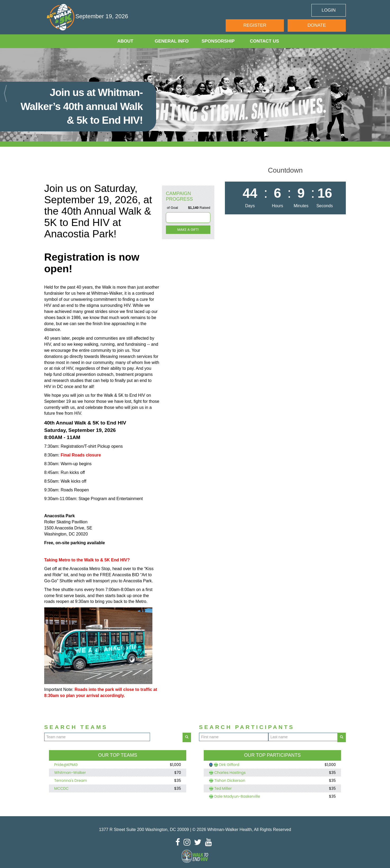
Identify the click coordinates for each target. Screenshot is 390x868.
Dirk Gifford (229, 765)
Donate (317, 25)
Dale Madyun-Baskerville (237, 796)
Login (329, 10)
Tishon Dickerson (230, 781)
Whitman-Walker (70, 773)
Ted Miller (223, 788)
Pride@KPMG (66, 765)
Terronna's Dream (71, 781)
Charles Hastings (230, 773)
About (125, 41)
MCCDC (61, 788)
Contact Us (264, 41)
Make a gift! (188, 230)
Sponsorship (218, 41)
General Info (172, 41)
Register (255, 25)
